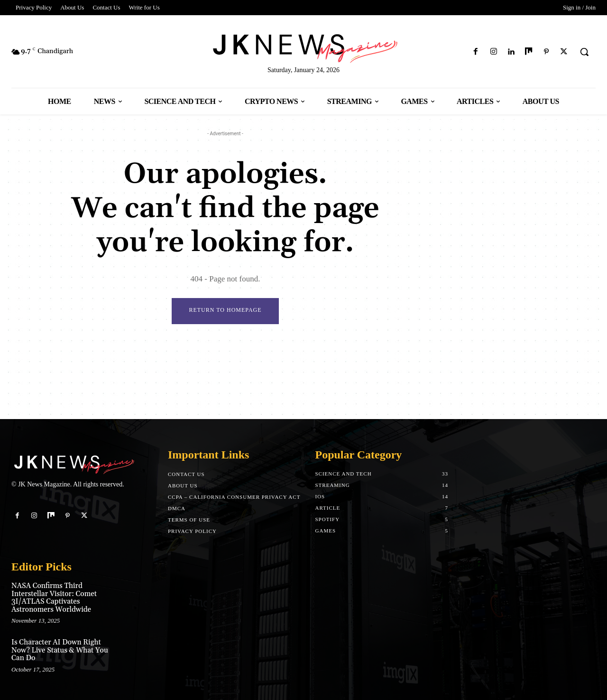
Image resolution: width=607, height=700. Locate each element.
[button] (584, 52)
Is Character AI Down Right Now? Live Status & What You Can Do (60, 650)
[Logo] (303, 47)
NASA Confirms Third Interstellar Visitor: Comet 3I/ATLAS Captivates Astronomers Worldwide (54, 598)
